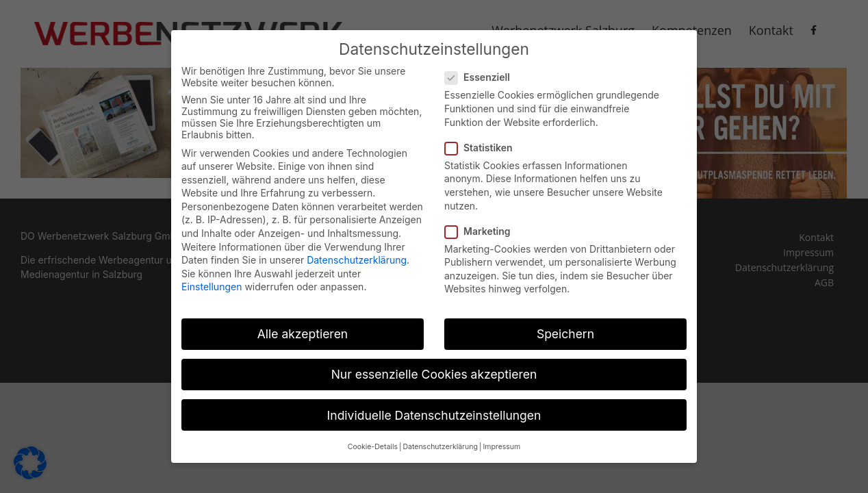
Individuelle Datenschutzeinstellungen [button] (434, 409)
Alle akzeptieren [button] (303, 328)
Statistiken (484, 141)
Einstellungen (212, 281)
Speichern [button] (565, 328)
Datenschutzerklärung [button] (440, 441)
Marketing (483, 225)
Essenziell (483, 72)
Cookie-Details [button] (373, 441)
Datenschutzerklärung (357, 254)
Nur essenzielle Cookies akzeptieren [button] (434, 369)
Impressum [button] (501, 441)
